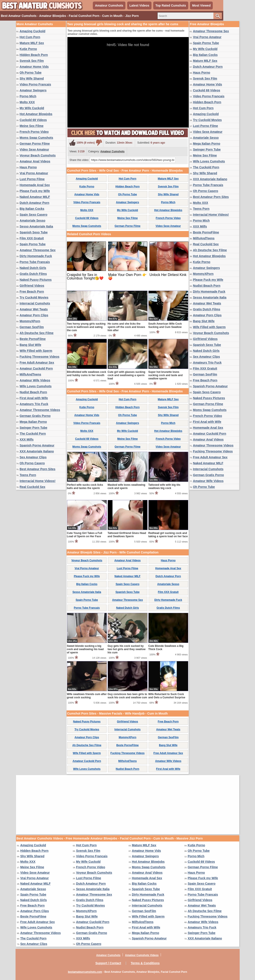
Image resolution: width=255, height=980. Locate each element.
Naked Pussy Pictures (36, 280)
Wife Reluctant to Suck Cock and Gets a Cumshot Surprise (167, 696)
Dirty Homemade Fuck (36, 256)
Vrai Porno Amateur (34, 173)
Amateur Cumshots (109, 5)
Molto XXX (27, 102)
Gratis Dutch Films (33, 274)
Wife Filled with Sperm (36, 351)
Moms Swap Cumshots (36, 138)
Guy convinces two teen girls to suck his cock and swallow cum (127, 696)
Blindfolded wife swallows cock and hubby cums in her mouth (87, 374)
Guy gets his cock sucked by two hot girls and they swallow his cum (127, 649)
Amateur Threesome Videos (40, 410)
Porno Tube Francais (35, 262)
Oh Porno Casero (32, 463)
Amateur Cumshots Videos (142, 955)
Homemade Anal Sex (35, 185)
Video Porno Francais (35, 84)
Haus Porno (28, 167)
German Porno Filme (35, 144)
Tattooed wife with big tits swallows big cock (164, 486)
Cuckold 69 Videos (33, 120)
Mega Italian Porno (33, 422)
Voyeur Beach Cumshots (38, 155)
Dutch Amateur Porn (35, 203)
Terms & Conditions (145, 963)
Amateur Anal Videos (35, 161)
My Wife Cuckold (32, 108)
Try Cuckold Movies (34, 297)
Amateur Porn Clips (34, 315)
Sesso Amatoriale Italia (36, 226)
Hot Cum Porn (30, 37)
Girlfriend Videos (32, 286)
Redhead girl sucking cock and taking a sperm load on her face (168, 535)
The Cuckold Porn (33, 434)
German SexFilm (32, 327)
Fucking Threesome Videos (40, 357)
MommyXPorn (30, 321)
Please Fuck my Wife (35, 191)
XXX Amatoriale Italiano (37, 451)
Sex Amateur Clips (33, 457)
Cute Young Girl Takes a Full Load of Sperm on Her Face (85, 535)
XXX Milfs (27, 439)
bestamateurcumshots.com (85, 972)
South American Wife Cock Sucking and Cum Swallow (165, 325)
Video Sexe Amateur (34, 149)
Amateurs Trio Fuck (34, 404)
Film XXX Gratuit (32, 238)
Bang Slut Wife (31, 345)
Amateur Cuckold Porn (36, 368)
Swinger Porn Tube (34, 428)
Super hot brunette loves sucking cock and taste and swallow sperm (166, 375)
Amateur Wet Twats (34, 309)
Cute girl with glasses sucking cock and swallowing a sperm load (127, 375)
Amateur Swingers (33, 90)
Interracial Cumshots (35, 303)
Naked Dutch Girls (33, 268)
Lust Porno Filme (32, 179)
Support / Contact (108, 963)
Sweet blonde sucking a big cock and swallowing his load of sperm (85, 649)
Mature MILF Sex (32, 43)
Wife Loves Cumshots (36, 386)
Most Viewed (201, 5)
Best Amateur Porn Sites (38, 469)
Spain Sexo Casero (34, 215)
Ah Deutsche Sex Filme (37, 333)
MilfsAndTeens (31, 374)
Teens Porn (28, 475)
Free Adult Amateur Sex (37, 363)
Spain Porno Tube (33, 244)
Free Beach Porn (32, 292)
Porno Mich (28, 96)
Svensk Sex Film (32, 61)
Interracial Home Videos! (38, 481)
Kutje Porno (28, 49)
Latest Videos (139, 5)
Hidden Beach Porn (34, 55)
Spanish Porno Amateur (37, 445)
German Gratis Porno (35, 416)
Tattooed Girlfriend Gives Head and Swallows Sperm (127, 535)
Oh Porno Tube (31, 73)
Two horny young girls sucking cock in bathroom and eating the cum (86, 327)
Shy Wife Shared (32, 78)
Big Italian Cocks (32, 209)
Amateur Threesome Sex (38, 250)
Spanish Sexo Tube (34, 232)
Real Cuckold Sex (33, 487)
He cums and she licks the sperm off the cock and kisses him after (126, 327)
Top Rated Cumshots (171, 5)
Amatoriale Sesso (33, 221)
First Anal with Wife (34, 398)
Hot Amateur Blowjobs (36, 114)
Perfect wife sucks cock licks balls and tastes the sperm (85, 486)
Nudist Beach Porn (33, 392)
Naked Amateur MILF (35, 197)
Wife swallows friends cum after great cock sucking (87, 696)
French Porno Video (34, 132)
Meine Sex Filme (32, 126)
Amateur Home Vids (34, 67)
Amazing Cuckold (33, 31)
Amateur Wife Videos (35, 380)
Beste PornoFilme (33, 339)
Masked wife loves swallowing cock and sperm (127, 486)
